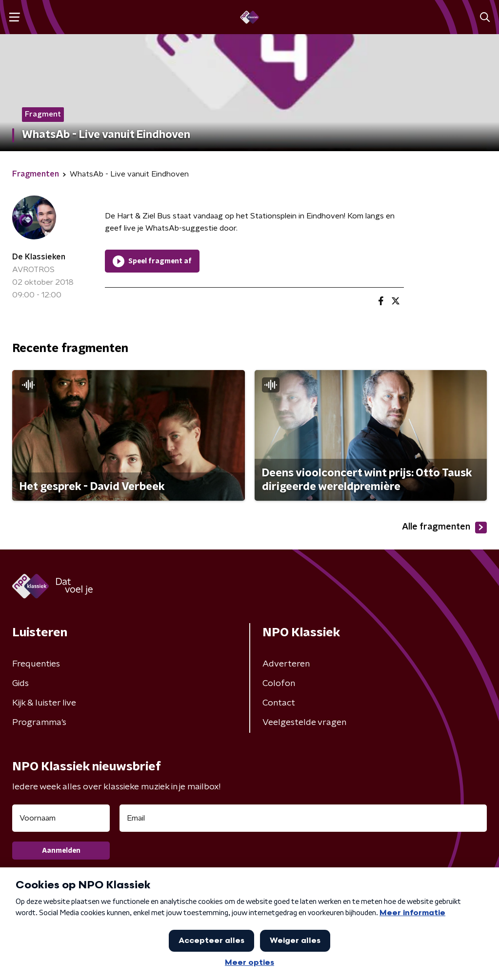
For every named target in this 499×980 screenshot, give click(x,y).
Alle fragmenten (444, 528)
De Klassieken (39, 257)
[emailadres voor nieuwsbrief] (303, 818)
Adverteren (286, 664)
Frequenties (36, 664)
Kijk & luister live (44, 703)
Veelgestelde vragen (304, 723)
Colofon (279, 684)
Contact (279, 703)
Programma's (39, 723)
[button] (14, 17)
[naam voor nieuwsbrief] (61, 818)
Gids (20, 684)
